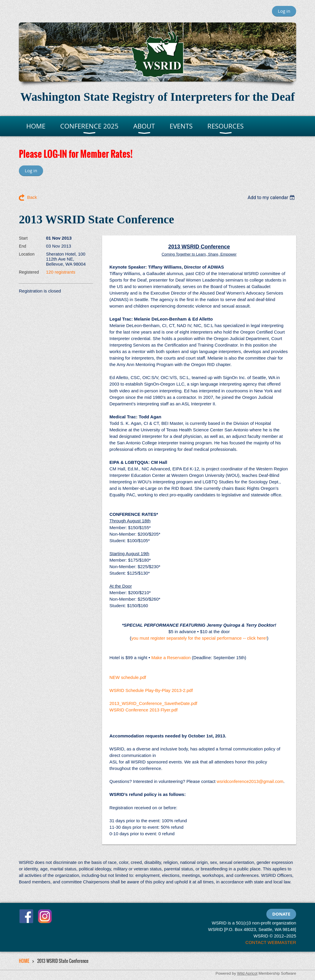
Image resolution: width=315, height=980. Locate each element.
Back (32, 197)
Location (27, 254)
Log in (284, 11)
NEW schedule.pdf (128, 677)
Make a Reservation (171, 658)
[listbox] (272, 198)
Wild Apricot (247, 973)
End (23, 246)
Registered (29, 272)
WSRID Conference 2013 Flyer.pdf (143, 710)
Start (23, 238)
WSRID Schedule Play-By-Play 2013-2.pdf (151, 690)
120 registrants (61, 272)
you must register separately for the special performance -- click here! (199, 638)
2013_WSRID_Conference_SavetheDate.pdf (153, 703)
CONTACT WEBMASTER (271, 942)
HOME (24, 961)
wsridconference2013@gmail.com (250, 781)
